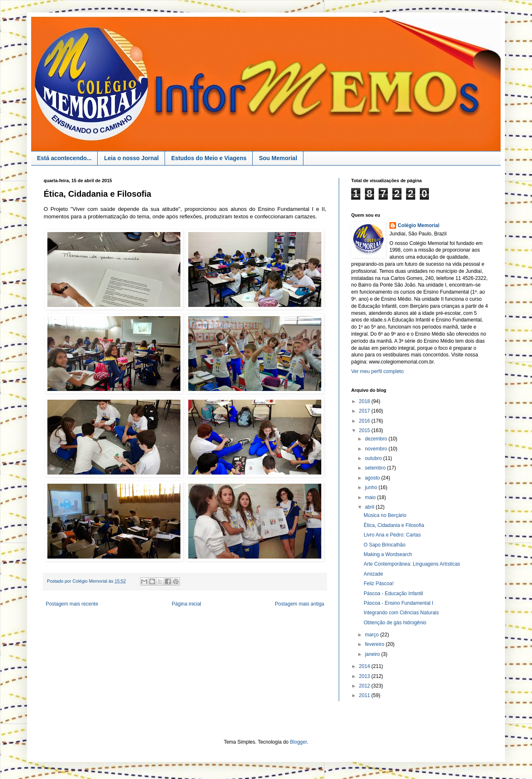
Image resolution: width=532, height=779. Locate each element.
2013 (365, 676)
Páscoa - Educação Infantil (393, 594)
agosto (373, 478)
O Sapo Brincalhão (385, 545)
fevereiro (375, 644)
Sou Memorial (278, 158)
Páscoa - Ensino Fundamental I (398, 603)
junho (372, 487)
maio (371, 497)
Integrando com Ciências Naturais (401, 613)
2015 (365, 430)
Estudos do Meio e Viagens (209, 158)
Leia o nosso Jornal (131, 158)
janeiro (373, 654)
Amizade (373, 574)
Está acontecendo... (64, 158)
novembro (377, 449)
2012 (365, 686)
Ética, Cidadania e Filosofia (394, 525)
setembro (376, 468)
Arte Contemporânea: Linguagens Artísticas (412, 564)
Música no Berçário (385, 515)
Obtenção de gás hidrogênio (395, 623)
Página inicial (186, 604)
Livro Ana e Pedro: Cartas (392, 535)
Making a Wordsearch (388, 554)
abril (370, 507)
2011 (365, 695)
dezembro (377, 439)
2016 (365, 421)
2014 (365, 666)
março (373, 635)
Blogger (299, 742)
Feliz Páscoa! (379, 584)
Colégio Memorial (419, 225)
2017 (365, 411)
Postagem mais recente (72, 604)
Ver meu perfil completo (377, 371)
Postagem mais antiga (299, 604)
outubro (374, 458)
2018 (365, 401)
